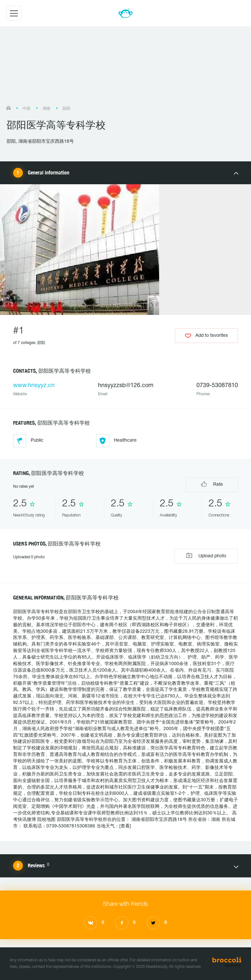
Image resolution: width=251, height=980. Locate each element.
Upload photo (206, 555)
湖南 (46, 109)
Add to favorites (206, 336)
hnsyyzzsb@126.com (126, 386)
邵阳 (66, 109)
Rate (212, 484)
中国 (26, 109)
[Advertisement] (125, 69)
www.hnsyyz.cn (34, 386)
